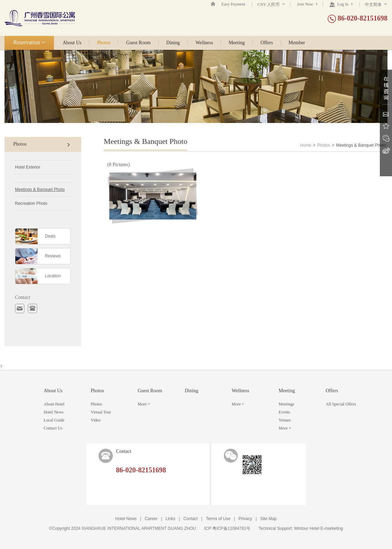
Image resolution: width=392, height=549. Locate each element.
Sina (386, 151)
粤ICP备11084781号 (231, 528)
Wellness (204, 43)
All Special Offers (341, 404)
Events (285, 412)
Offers (267, 43)
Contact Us (53, 428)
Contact (191, 519)
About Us (72, 43)
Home (306, 145)
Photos (104, 43)
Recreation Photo (31, 203)
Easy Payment (233, 4)
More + (144, 404)
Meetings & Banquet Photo (40, 190)
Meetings (287, 404)
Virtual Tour (101, 412)
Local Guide (54, 420)
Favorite (386, 126)
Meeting (237, 43)
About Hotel (54, 404)
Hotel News (54, 412)
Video (96, 420)
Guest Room (138, 43)
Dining (173, 43)
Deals (50, 236)
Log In (341, 4)
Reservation (29, 42)
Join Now (307, 4)
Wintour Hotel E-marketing (319, 528)
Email (386, 114)
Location (53, 276)
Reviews (53, 256)
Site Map (268, 519)
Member (297, 43)
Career (151, 519)
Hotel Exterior (28, 167)
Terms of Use (218, 519)
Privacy (245, 519)
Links (171, 519)
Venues (285, 420)
